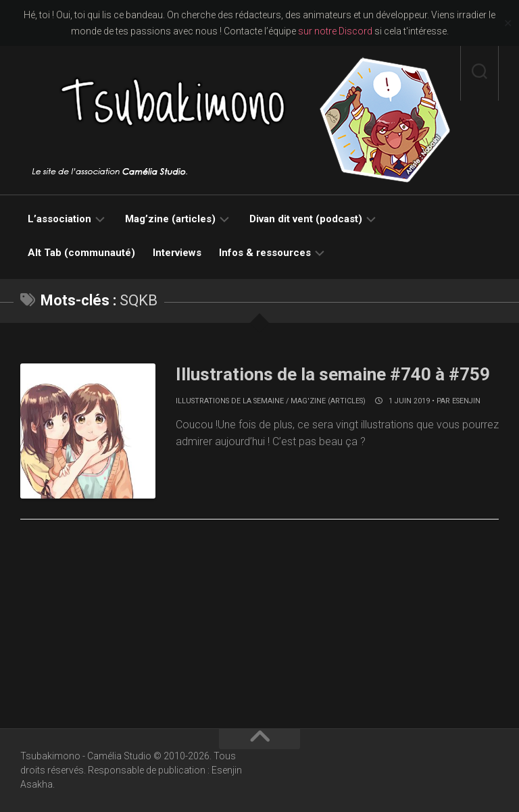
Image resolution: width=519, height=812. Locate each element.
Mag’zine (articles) (170, 219)
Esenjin (466, 401)
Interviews (177, 253)
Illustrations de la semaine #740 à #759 (333, 374)
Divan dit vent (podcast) (306, 219)
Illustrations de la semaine (230, 401)
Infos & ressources (265, 253)
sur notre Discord (335, 31)
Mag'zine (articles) (328, 401)
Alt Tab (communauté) (81, 253)
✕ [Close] (508, 23)
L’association (59, 219)
